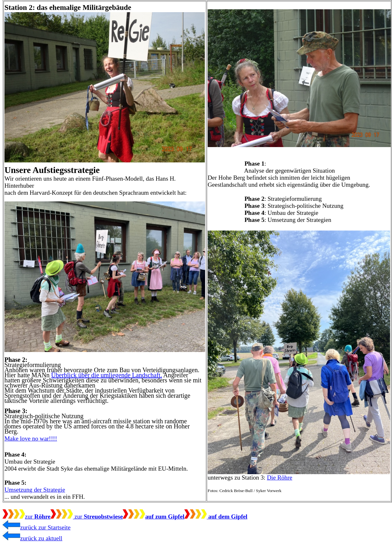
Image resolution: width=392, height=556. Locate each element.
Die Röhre (279, 478)
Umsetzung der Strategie (35, 490)
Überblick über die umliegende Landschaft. (107, 375)
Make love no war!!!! (31, 439)
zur (27, 517)
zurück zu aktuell (32, 538)
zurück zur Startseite (37, 527)
